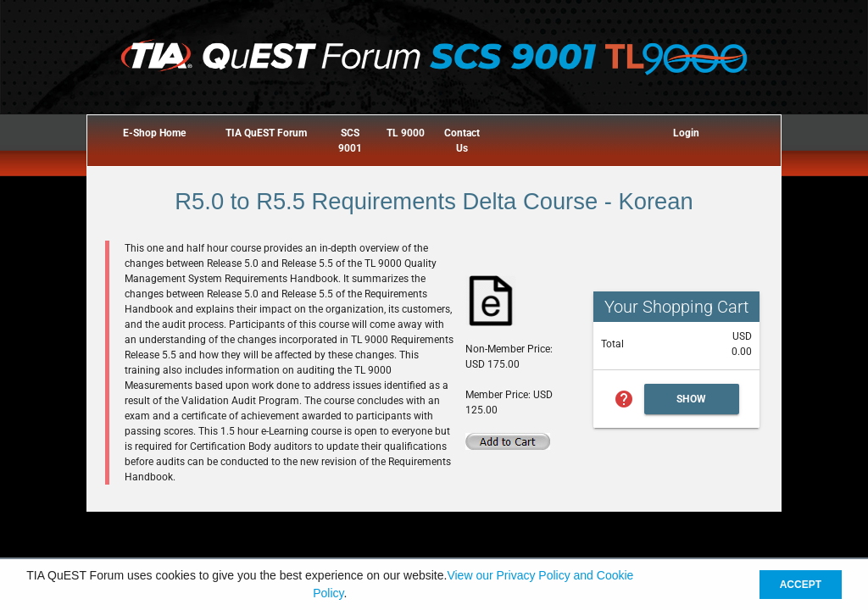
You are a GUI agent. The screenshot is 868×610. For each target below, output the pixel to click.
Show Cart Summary (692, 404)
